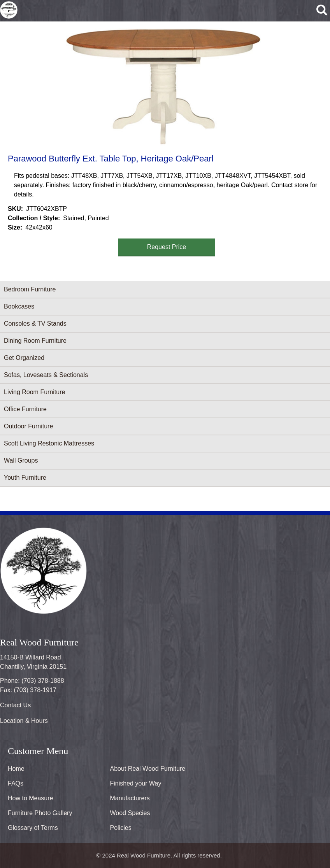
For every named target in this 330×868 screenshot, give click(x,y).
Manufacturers (130, 798)
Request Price (167, 247)
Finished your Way (136, 783)
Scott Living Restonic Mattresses (49, 443)
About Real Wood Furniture (148, 769)
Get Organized (24, 358)
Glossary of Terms (33, 828)
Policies (121, 828)
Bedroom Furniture (30, 289)
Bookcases (19, 306)
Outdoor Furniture (28, 426)
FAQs (16, 783)
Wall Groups (21, 460)
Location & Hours (24, 721)
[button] (163, 87)
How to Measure (31, 798)
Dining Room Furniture (35, 341)
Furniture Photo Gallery (40, 813)
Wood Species (130, 813)
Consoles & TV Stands (35, 324)
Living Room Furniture (34, 392)
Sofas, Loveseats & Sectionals (46, 375)
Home (16, 769)
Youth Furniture (25, 478)
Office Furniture (25, 409)
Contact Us (15, 705)
